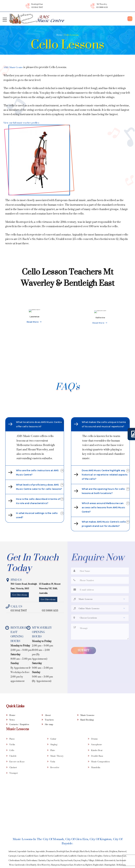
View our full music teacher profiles (25, 123)
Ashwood (12, 863)
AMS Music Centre (15, 67)
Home (60, 35)
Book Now (121, 19)
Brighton (113, 863)
